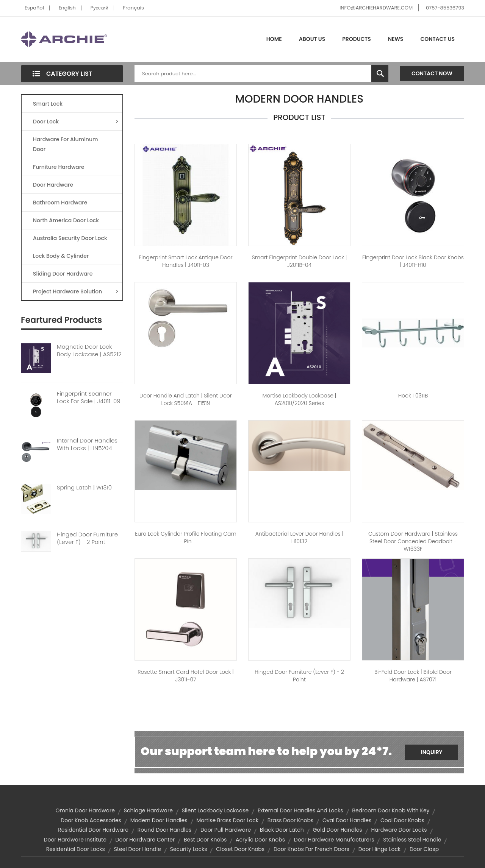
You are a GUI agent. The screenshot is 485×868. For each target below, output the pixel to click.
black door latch (282, 830)
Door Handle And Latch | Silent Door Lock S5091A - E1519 (186, 399)
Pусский (99, 8)
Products (357, 39)
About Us (312, 39)
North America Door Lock (66, 220)
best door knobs (205, 840)
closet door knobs (240, 849)
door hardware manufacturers (334, 840)
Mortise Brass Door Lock (227, 820)
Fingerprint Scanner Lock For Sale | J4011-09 (89, 397)
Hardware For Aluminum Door (66, 144)
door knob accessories (91, 820)
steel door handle (138, 849)
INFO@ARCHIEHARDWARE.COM (376, 8)
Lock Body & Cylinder (61, 256)
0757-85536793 (445, 8)
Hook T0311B (413, 396)
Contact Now (432, 73)
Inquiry (432, 752)
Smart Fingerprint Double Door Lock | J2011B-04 (300, 261)
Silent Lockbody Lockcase (215, 810)
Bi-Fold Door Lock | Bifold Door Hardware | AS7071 (413, 676)
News (396, 39)
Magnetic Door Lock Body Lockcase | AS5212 (89, 351)
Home (274, 39)
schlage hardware (148, 810)
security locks (189, 849)
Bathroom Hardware (60, 203)
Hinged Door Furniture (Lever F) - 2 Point (87, 538)
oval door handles (347, 820)
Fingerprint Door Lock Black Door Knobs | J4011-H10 (413, 261)
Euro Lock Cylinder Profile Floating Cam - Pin (185, 538)
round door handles (164, 830)
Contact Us (437, 39)
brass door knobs (290, 820)
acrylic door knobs (260, 840)
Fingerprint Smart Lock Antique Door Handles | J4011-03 (185, 261)
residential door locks (76, 849)
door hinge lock (379, 849)
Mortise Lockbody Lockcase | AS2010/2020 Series (300, 399)
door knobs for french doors (311, 849)
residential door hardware (93, 830)
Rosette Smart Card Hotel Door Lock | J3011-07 (185, 676)
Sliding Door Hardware (63, 274)
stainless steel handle (412, 840)
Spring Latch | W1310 (84, 488)
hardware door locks (399, 830)
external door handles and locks (300, 810)
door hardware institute (75, 840)
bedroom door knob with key (391, 810)
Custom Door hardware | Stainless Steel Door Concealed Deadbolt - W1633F (413, 541)
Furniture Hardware (59, 167)
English (67, 8)
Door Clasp (424, 849)
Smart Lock (48, 104)
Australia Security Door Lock (70, 238)
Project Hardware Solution (76, 291)
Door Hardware (53, 185)
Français (134, 8)
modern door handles (159, 820)
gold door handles (337, 830)
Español (34, 8)
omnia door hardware (85, 810)
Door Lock (76, 122)
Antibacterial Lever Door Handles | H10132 (300, 538)
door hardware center (145, 840)
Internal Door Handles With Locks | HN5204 (87, 444)
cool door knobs (402, 820)
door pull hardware (226, 830)
